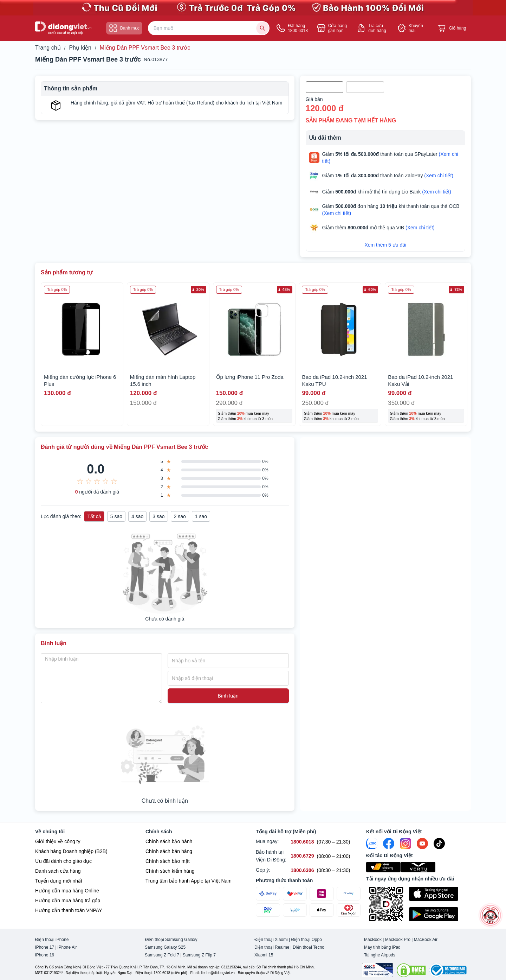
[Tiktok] (439, 844)
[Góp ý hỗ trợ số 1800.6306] (302, 870)
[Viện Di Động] (384, 867)
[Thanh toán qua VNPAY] (295, 894)
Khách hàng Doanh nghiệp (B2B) (71, 851)
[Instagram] (406, 844)
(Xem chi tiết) (439, 176)
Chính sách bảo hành (169, 841)
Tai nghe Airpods (380, 955)
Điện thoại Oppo (307, 940)
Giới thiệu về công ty (58, 841)
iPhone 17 (45, 947)
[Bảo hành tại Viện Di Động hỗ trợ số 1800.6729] (302, 856)
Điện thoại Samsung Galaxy (171, 940)
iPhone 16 (45, 955)
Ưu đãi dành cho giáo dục (63, 861)
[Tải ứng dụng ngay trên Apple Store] (440, 894)
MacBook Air (426, 940)
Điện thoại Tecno (309, 947)
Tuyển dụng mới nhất (59, 881)
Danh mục (124, 28)
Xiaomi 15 (264, 955)
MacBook (373, 940)
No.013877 (156, 59)
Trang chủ (48, 48)
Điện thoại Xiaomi (271, 940)
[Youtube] (422, 844)
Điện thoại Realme (272, 947)
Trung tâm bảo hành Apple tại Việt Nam (189, 881)
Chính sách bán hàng (169, 851)
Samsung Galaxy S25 (165, 947)
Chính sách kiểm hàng (170, 871)
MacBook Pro (398, 940)
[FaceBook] (389, 844)
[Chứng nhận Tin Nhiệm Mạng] (377, 970)
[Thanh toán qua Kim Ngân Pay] (349, 910)
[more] (490, 915)
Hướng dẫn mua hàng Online (67, 891)
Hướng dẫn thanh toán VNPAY (69, 910)
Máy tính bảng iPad (382, 947)
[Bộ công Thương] (448, 970)
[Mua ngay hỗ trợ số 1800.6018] (302, 842)
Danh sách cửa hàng (58, 871)
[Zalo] (372, 844)
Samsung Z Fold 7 (162, 955)
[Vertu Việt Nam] (418, 867)
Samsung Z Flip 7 (199, 955)
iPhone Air (67, 947)
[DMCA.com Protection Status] (411, 970)
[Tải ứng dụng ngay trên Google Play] (440, 914)
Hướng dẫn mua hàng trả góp (68, 901)
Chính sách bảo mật (168, 861)
